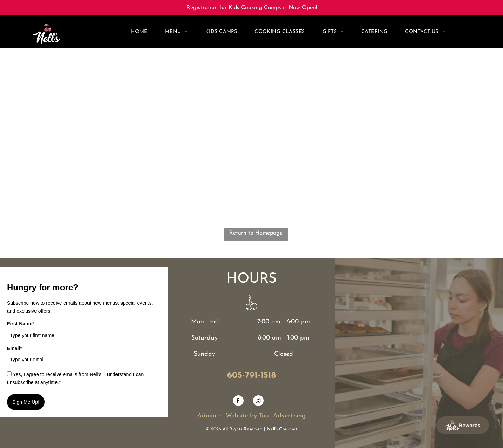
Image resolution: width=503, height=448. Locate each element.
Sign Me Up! (26, 402)
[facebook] (238, 401)
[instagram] (258, 401)
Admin (207, 416)
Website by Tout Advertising (266, 416)
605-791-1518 (251, 375)
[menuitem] (139, 32)
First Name (21, 324)
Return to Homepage (256, 233)
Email (15, 348)
